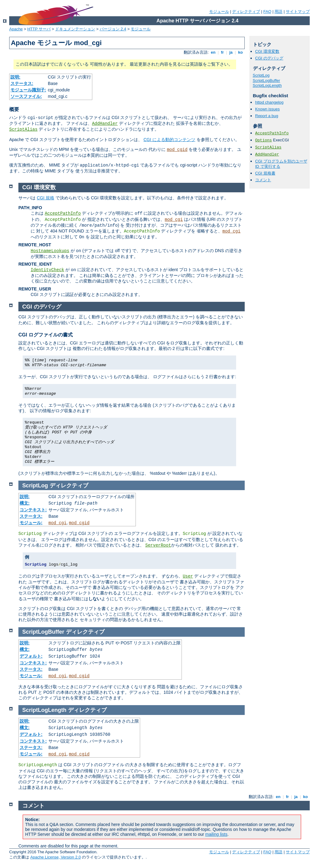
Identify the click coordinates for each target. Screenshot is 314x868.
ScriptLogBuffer (266, 81)
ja (231, 52)
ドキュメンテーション (75, 29)
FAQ (267, 12)
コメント (263, 180)
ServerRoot (158, 545)
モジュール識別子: (28, 90)
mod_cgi (174, 220)
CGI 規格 (46, 198)
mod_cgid (177, 150)
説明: (15, 77)
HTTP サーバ (39, 29)
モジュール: (31, 523)
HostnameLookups (50, 251)
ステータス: (22, 83)
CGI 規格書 (265, 173)
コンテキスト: (33, 510)
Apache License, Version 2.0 (56, 857)
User (188, 576)
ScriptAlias (23, 129)
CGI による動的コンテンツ (169, 140)
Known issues (267, 109)
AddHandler (105, 124)
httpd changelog (269, 102)
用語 (278, 12)
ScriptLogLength (267, 85)
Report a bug (267, 116)
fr (222, 52)
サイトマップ (298, 12)
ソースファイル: (26, 96)
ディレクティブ (246, 12)
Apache (16, 29)
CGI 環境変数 (267, 51)
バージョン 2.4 (113, 29)
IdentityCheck (47, 270)
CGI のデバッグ (269, 58)
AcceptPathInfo (272, 133)
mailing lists (216, 834)
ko (240, 52)
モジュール (219, 12)
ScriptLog (261, 75)
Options (264, 140)
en (213, 52)
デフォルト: (31, 656)
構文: (25, 503)
